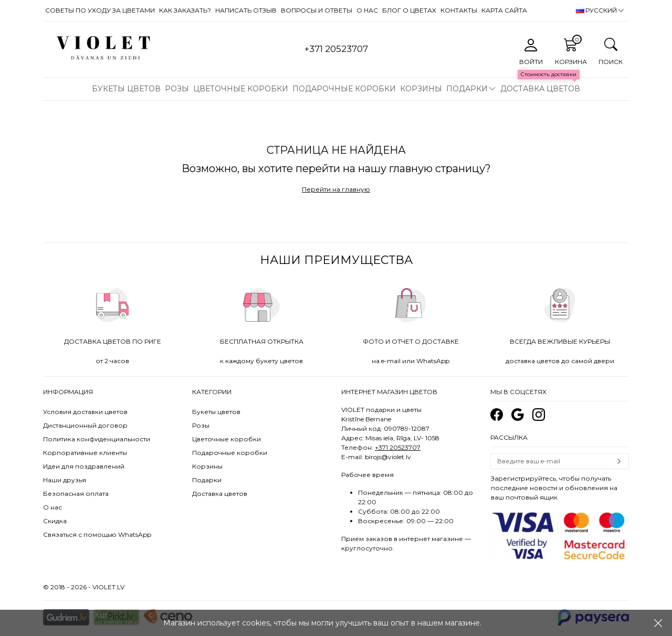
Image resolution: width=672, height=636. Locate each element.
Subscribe (619, 461)
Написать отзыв (246, 10)
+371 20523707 (398, 447)
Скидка (55, 521)
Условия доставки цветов (85, 412)
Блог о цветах (409, 10)
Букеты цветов (126, 89)
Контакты (459, 10)
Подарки (467, 89)
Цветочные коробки (241, 89)
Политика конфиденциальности (97, 439)
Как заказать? (185, 10)
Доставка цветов (540, 89)
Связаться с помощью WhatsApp (97, 534)
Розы (177, 89)
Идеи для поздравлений (84, 466)
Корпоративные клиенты (85, 453)
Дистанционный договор (85, 425)
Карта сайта (504, 10)
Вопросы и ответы (317, 10)
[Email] (550, 461)
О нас (367, 10)
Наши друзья (65, 480)
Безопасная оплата (76, 494)
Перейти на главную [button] (336, 189)
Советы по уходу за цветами (100, 10)
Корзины (421, 89)
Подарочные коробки (344, 89)
